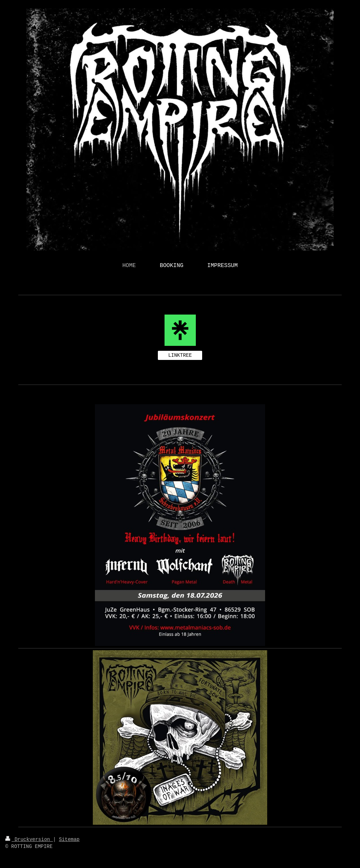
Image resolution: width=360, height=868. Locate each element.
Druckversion (29, 840)
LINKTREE (180, 355)
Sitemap (69, 840)
